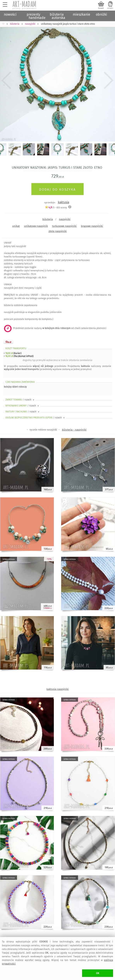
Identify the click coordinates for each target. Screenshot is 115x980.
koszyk (101, 8)
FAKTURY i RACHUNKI (23, 412)
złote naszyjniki (58, 231)
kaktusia (64, 202)
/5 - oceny (56, 207)
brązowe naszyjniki (92, 226)
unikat (16, 226)
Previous (6, 80)
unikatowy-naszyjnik (36, 226)
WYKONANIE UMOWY (22, 406)
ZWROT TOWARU (20, 400)
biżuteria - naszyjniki (74, 430)
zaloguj (110, 8)
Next (109, 80)
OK (98, 973)
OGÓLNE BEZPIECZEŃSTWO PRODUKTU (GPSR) (35, 418)
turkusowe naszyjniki (64, 226)
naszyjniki (65, 219)
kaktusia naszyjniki (58, 689)
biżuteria (48, 219)
